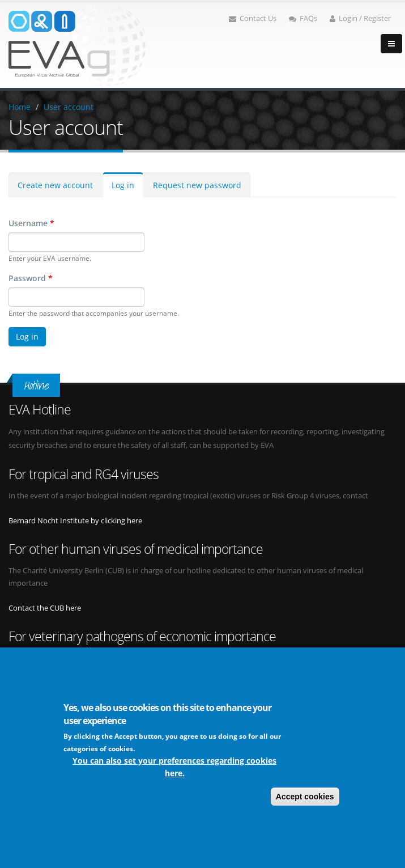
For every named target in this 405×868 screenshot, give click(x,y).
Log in (123, 185)
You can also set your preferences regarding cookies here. (174, 768)
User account (69, 107)
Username (31, 223)
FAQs (303, 18)
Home (20, 107)
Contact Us (253, 18)
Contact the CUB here (45, 608)
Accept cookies (305, 798)
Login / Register (360, 18)
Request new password (197, 185)
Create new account (55, 185)
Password (31, 278)
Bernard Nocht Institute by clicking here (75, 521)
